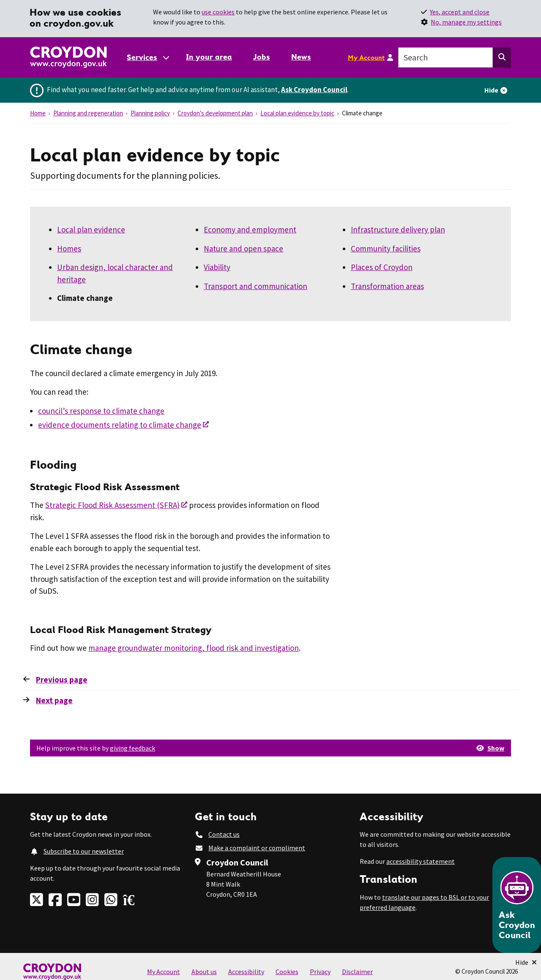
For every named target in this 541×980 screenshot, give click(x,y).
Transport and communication (255, 286)
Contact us (224, 834)
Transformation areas (387, 286)
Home (38, 113)
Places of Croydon (382, 267)
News (301, 57)
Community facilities (386, 248)
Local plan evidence (91, 229)
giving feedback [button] (133, 748)
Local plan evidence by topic (297, 113)
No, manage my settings (466, 22)
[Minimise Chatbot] (526, 962)
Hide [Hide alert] (491, 90)
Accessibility (246, 972)
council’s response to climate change (101, 411)
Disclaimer (357, 972)
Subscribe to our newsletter (84, 851)
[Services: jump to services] (148, 57)
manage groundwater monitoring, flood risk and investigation (194, 648)
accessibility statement (421, 861)
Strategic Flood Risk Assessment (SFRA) (112, 505)
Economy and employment (250, 229)
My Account (366, 57)
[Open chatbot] (517, 905)
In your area (209, 57)
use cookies (218, 12)
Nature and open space (243, 248)
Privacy (320, 972)
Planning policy (150, 113)
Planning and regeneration (88, 113)
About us (204, 972)
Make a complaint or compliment (257, 848)
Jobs (262, 57)
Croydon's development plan (215, 113)
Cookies (287, 972)
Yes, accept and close (460, 12)
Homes (69, 248)
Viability (217, 267)
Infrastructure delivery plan (398, 229)
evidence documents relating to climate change (120, 425)
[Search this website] (502, 57)
